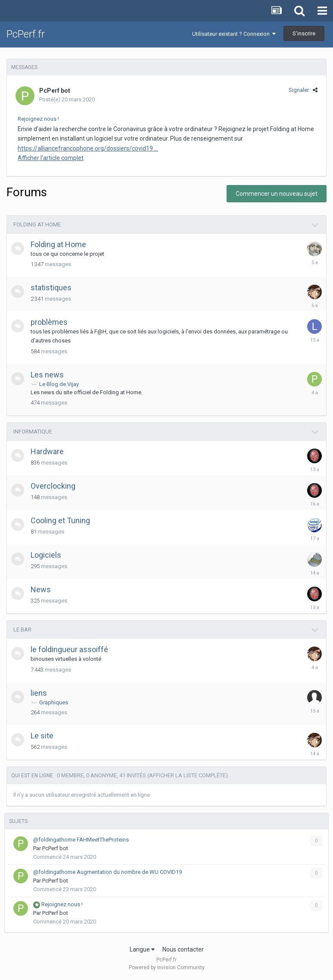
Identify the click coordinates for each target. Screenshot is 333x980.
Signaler (299, 90)
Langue (142, 949)
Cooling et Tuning (60, 520)
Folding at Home (37, 225)
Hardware (47, 451)
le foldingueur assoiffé (69, 649)
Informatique (33, 432)
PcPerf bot (55, 91)
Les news (47, 375)
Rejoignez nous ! (38, 119)
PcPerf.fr (26, 34)
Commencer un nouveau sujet (277, 194)
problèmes (49, 322)
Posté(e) (67, 99)
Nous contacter (183, 949)
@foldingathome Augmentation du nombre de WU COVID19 (107, 872)
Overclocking (53, 486)
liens (39, 693)
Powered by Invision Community (167, 967)
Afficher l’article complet (51, 158)
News (41, 589)
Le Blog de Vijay (59, 384)
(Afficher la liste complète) (188, 775)
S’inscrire (304, 33)
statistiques (51, 287)
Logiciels (46, 555)
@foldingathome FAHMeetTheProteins (81, 840)
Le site (42, 736)
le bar (22, 630)
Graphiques (54, 702)
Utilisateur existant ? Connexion (234, 34)
